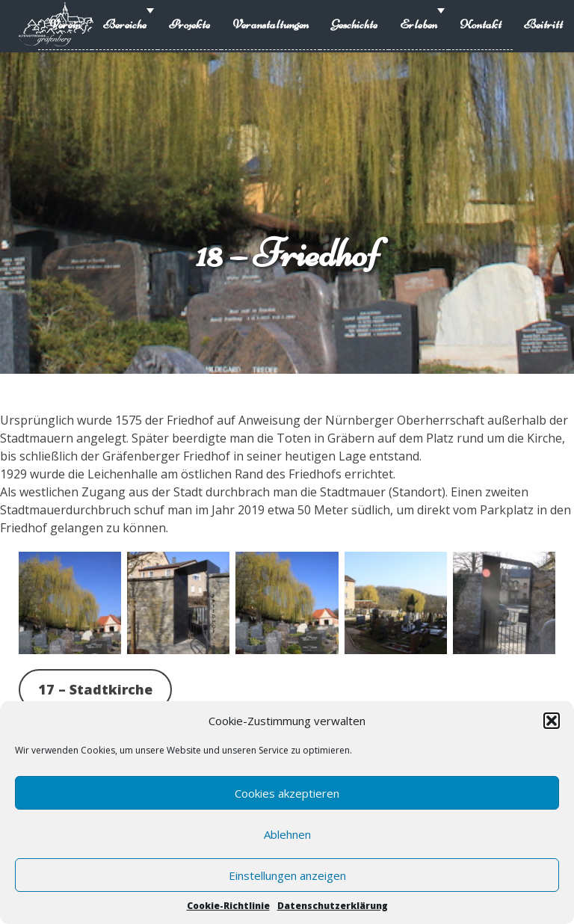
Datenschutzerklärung (333, 906)
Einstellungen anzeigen (287, 875)
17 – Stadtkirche (95, 689)
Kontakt (481, 24)
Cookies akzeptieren (287, 793)
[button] (552, 721)
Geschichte (354, 24)
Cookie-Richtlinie (228, 906)
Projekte (189, 24)
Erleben (419, 24)
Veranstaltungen (271, 24)
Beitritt (543, 24)
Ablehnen (287, 834)
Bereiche (125, 24)
